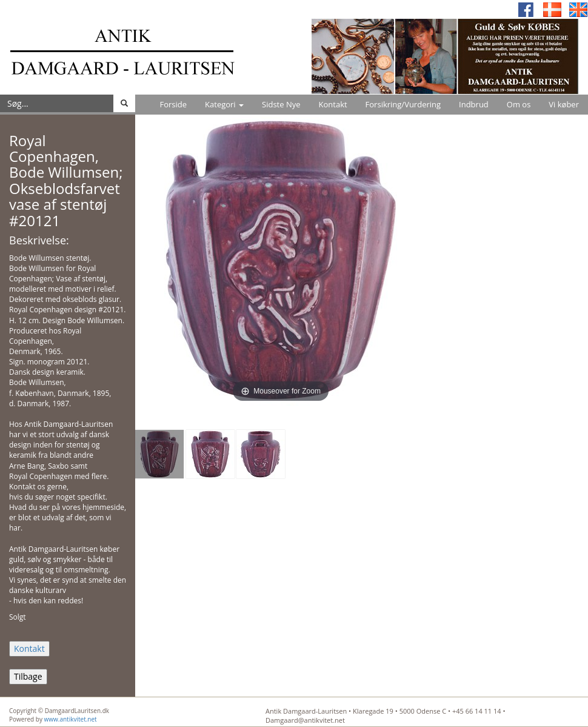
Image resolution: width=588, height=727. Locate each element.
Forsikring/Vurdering (403, 104)
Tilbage (28, 676)
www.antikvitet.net (71, 719)
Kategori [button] (224, 104)
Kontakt (333, 104)
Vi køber (564, 104)
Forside (173, 104)
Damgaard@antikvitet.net (305, 720)
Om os (519, 104)
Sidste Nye (281, 104)
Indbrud (474, 104)
